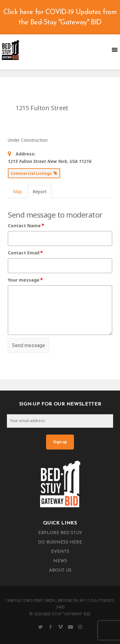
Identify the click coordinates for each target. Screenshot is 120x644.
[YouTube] (70, 627)
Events (60, 552)
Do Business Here (60, 542)
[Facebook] (50, 627)
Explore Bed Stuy (60, 533)
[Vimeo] (60, 627)
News (60, 561)
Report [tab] (40, 192)
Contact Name (26, 226)
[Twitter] (40, 627)
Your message (26, 280)
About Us (60, 570)
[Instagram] (80, 627)
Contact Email (26, 253)
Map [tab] (17, 192)
